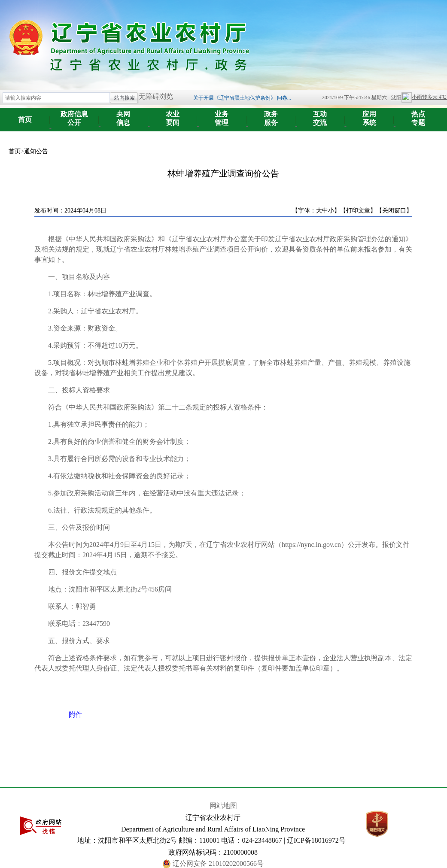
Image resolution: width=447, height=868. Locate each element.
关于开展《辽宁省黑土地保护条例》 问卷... (242, 98)
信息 (123, 115)
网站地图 (223, 806)
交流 (320, 115)
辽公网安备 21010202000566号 (218, 863)
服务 (271, 115)
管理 (222, 115)
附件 (76, 715)
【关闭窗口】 (394, 211)
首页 (25, 120)
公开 (74, 115)
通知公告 (36, 151)
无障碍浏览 (156, 96)
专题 (418, 115)
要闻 (173, 115)
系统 (369, 115)
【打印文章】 (358, 211)
